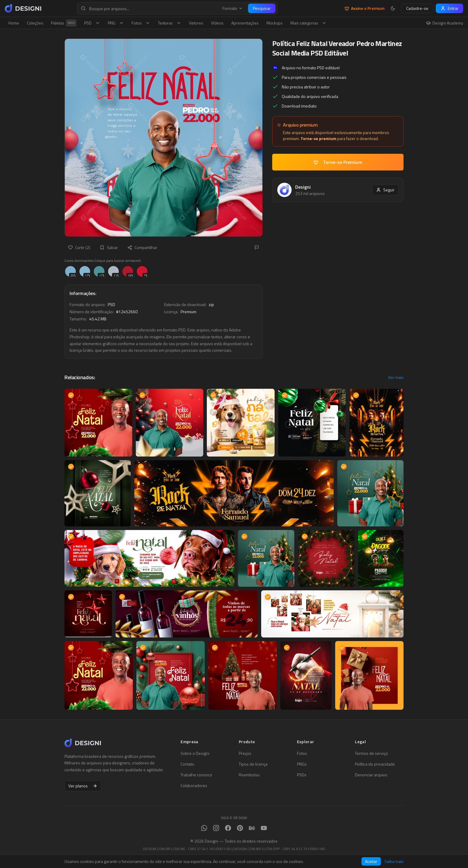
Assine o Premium (364, 8)
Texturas (170, 23)
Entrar (449, 8)
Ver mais (396, 377)
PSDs (302, 775)
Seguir (385, 190)
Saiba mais (394, 861)
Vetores (196, 23)
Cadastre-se (417, 8)
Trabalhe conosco (196, 775)
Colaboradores (194, 786)
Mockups (275, 23)
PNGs (302, 764)
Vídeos (217, 23)
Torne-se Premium (338, 162)
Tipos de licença (253, 764)
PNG (116, 23)
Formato (233, 8)
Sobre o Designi (195, 753)
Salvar (109, 247)
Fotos (141, 23)
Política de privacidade (375, 764)
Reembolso (249, 775)
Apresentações (245, 23)
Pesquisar (262, 8)
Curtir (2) (79, 247)
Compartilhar (142, 247)
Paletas (64, 23)
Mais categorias (308, 23)
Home (14, 23)
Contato (187, 764)
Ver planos (83, 786)
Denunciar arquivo (371, 775)
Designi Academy (445, 23)
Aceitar (371, 861)
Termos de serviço (371, 753)
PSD (92, 23)
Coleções (35, 23)
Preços (245, 753)
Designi (303, 187)
